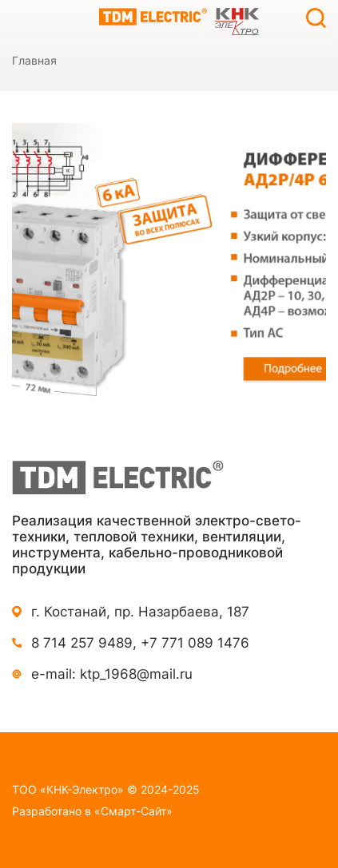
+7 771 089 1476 (195, 643)
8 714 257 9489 (82, 643)
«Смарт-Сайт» (133, 811)
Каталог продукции (22, 18)
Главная (34, 60)
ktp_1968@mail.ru (136, 674)
